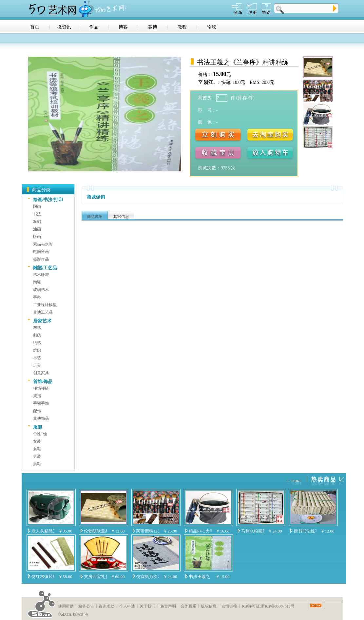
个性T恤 (40, 434)
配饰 (37, 411)
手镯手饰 (41, 403)
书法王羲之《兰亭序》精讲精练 (200, 577)
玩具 (37, 365)
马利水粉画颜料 (253, 531)
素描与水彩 (43, 244)
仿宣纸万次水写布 (148, 577)
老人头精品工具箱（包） (43, 531)
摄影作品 (41, 259)
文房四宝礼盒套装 (95, 577)
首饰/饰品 (43, 382)
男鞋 (37, 464)
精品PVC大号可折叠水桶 (200, 531)
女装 (37, 441)
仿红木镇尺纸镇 (43, 577)
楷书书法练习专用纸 (305, 531)
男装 (37, 456)
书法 (37, 214)
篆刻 (37, 222)
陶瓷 (37, 282)
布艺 (37, 328)
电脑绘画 (41, 252)
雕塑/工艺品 (45, 268)
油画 (37, 229)
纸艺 (37, 343)
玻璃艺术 (41, 290)
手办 (37, 297)
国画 (37, 206)
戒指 (37, 396)
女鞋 (37, 449)
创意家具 (41, 373)
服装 (38, 427)
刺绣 (37, 335)
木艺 (37, 358)
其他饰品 (41, 418)
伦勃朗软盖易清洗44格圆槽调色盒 (95, 531)
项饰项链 (41, 388)
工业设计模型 (45, 305)
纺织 (37, 350)
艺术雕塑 (41, 275)
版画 (37, 237)
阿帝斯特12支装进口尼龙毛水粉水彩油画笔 (148, 531)
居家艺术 (42, 321)
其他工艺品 (43, 312)
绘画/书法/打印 (48, 200)
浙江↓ (210, 82)
